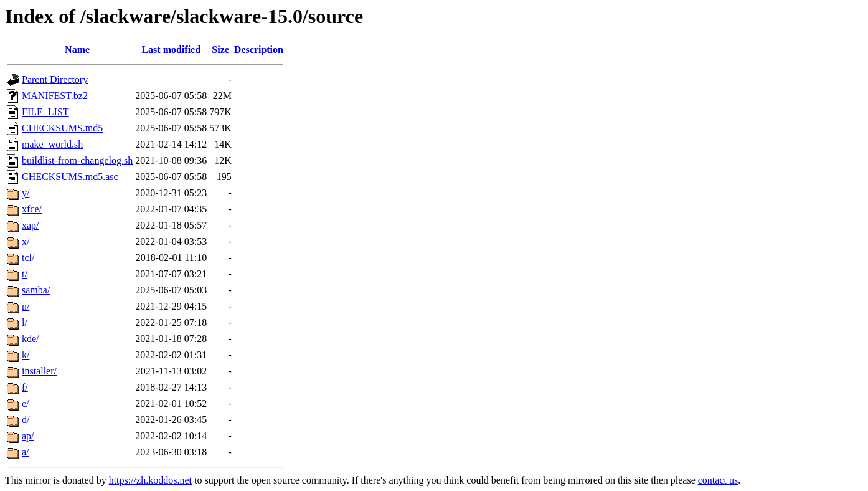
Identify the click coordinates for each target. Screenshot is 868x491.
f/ (25, 387)
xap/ (31, 225)
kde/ (31, 339)
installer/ (39, 371)
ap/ (28, 436)
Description (259, 50)
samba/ (36, 290)
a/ (26, 452)
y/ (26, 193)
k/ (26, 355)
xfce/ (32, 209)
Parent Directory (55, 79)
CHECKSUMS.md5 (62, 128)
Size (220, 50)
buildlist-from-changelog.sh (77, 160)
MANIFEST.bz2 (55, 96)
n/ (26, 306)
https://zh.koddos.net (150, 480)
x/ (26, 241)
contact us (718, 480)
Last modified (171, 50)
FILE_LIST (45, 112)
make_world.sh (52, 144)
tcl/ (28, 258)
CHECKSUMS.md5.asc (70, 177)
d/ (26, 420)
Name (77, 50)
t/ (25, 274)
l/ (25, 322)
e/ (26, 403)
